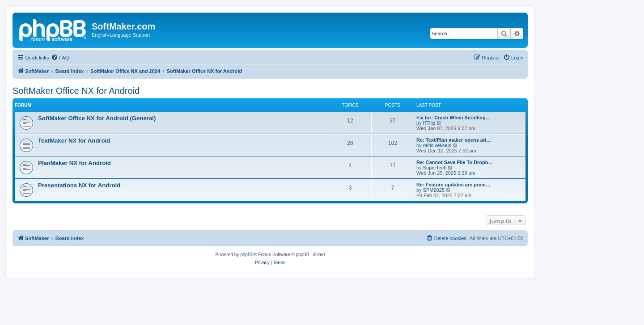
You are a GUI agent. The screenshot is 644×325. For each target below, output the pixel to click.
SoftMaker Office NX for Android (76, 91)
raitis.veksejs (437, 145)
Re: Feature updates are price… (453, 185)
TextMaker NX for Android (74, 141)
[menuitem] (60, 58)
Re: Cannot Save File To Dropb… (455, 162)
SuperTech (435, 168)
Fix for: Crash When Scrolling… (453, 118)
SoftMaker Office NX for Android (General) (97, 118)
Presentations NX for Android (79, 185)
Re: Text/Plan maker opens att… (454, 140)
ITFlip (429, 123)
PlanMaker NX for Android (74, 163)
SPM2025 (434, 190)
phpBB (247, 255)
